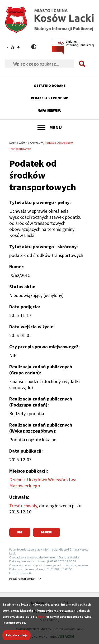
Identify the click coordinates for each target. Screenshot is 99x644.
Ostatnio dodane (50, 86)
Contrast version (34, 47)
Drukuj (47, 532)
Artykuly (37, 143)
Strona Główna (19, 143)
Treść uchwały (23, 506)
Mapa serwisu (49, 110)
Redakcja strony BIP (49, 98)
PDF (20, 532)
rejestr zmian (22, 579)
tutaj (42, 620)
